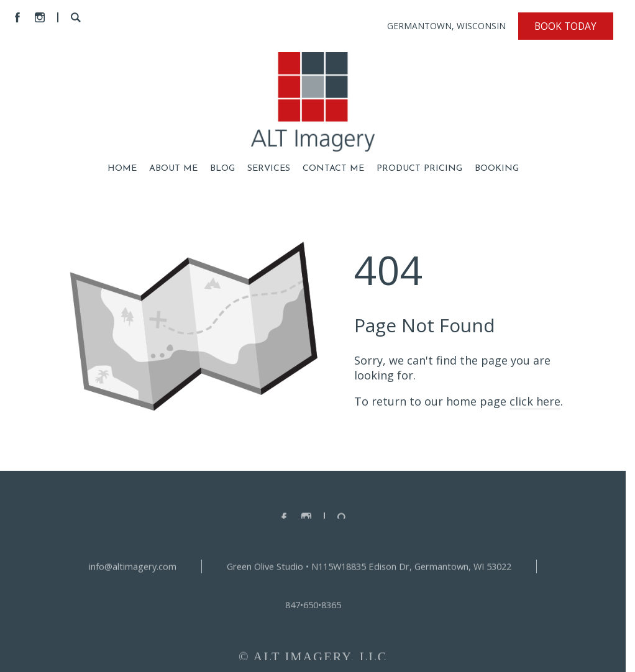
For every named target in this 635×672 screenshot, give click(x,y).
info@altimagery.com (133, 569)
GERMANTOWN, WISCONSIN (446, 26)
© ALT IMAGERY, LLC (313, 660)
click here (535, 401)
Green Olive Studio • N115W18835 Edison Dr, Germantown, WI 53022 (369, 569)
